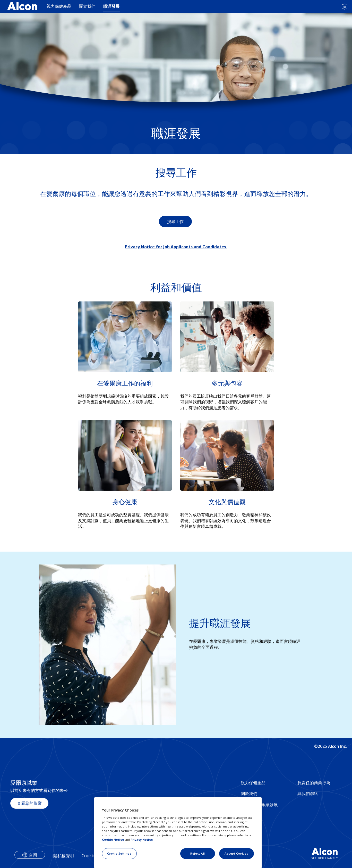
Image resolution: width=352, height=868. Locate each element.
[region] (178, 833)
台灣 (33, 855)
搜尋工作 (175, 222)
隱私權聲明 (64, 856)
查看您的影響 (29, 803)
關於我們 (87, 6)
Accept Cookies (236, 853)
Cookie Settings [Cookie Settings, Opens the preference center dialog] (119, 853)
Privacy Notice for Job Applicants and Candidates (176, 247)
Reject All (198, 853)
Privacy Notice (142, 840)
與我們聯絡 (308, 793)
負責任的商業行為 (314, 783)
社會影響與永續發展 (259, 805)
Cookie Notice (113, 840)
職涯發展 (111, 6)
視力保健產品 (59, 6)
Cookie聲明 (92, 856)
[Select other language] (344, 7)
